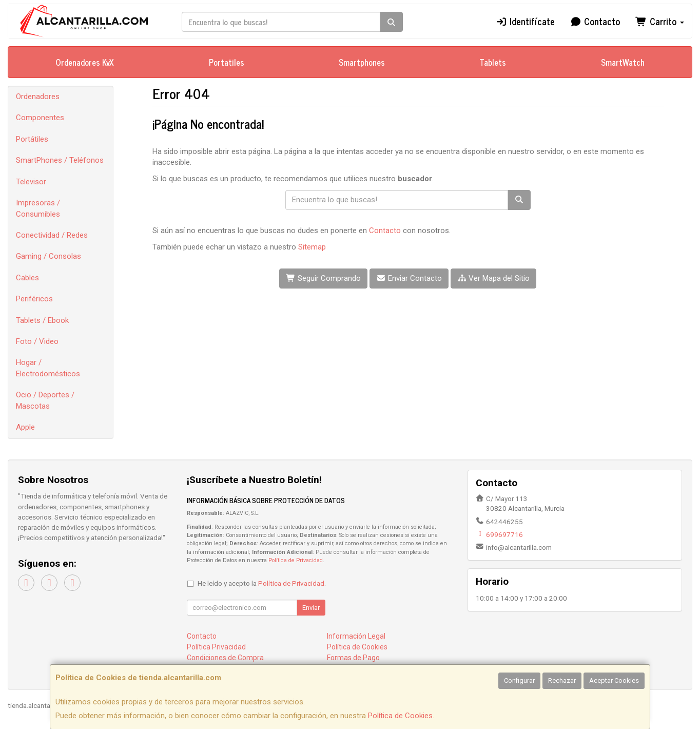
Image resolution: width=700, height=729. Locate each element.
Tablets (493, 62)
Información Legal (356, 636)
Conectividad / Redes (52, 235)
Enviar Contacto (409, 278)
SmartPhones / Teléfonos (60, 160)
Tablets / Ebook (42, 320)
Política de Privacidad (296, 560)
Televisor (31, 182)
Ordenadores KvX (85, 62)
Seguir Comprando (323, 278)
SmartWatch (623, 62)
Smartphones (362, 62)
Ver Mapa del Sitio (494, 278)
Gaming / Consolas (48, 256)
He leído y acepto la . (262, 583)
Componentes (40, 118)
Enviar (311, 608)
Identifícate (525, 21)
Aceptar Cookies (614, 680)
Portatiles (227, 62)
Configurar (519, 680)
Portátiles (32, 139)
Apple (25, 427)
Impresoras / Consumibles (38, 208)
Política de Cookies (400, 716)
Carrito (660, 21)
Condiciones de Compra (225, 658)
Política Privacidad (216, 647)
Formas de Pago (353, 658)
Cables (27, 278)
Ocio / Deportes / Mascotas (45, 400)
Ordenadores (38, 97)
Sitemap (312, 247)
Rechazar (562, 680)
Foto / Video (37, 341)
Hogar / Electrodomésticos (48, 368)
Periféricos (34, 299)
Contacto (595, 21)
